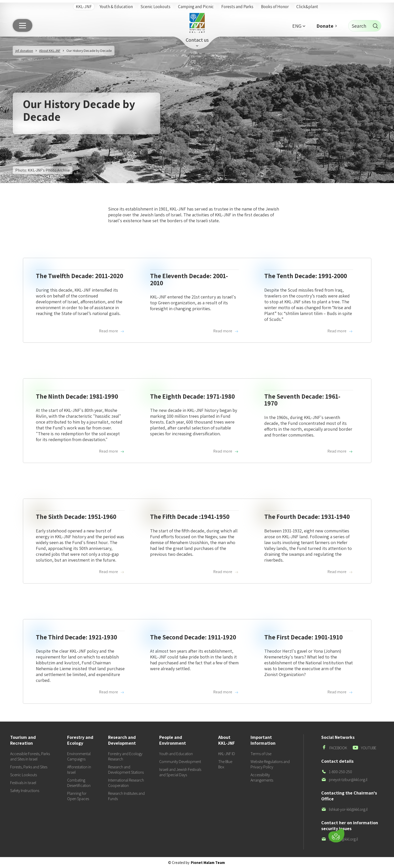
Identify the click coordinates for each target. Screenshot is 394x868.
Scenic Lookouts (155, 7)
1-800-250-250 (337, 772)
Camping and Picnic (196, 7)
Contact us (197, 40)
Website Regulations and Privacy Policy (270, 764)
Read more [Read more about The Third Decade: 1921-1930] (112, 692)
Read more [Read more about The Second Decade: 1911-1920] (226, 692)
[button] (299, 26)
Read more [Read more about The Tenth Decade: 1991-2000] (340, 331)
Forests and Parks (237, 7)
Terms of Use (261, 754)
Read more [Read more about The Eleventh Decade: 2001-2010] (226, 331)
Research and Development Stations (126, 770)
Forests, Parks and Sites (29, 767)
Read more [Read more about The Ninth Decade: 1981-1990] (112, 451)
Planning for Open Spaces (78, 796)
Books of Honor (275, 7)
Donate (325, 26)
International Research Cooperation (126, 783)
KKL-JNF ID (227, 754)
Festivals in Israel (23, 783)
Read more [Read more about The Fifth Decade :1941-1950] (226, 572)
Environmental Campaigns (79, 756)
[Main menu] (23, 25)
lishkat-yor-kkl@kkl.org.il (344, 809)
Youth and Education (176, 754)
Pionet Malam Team (208, 863)
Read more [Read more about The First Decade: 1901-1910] (340, 692)
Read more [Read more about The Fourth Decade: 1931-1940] (340, 572)
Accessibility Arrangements (262, 777)
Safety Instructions (25, 791)
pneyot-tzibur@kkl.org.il (344, 780)
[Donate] (336, 836)
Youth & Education (116, 7)
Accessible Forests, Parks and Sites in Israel (30, 756)
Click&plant (307, 7)
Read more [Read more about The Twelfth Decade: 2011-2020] (112, 331)
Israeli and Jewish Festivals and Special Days (180, 772)
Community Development (180, 762)
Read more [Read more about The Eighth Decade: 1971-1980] (226, 451)
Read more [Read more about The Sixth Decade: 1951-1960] (112, 572)
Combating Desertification (79, 783)
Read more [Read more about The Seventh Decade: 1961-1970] (340, 451)
